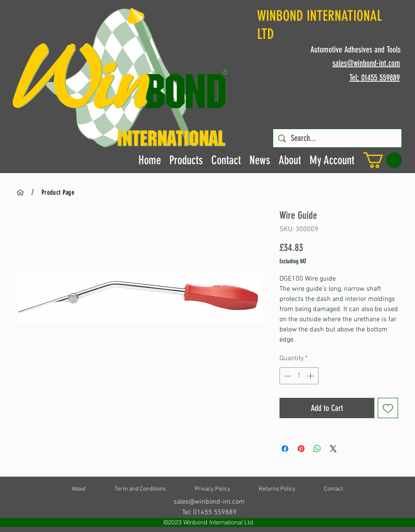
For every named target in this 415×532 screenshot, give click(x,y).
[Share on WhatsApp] (317, 449)
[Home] (20, 192)
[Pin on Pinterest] (301, 449)
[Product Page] (58, 192)
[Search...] (337, 138)
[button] (383, 160)
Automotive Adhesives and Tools (356, 50)
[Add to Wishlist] (388, 408)
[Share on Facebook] (285, 449)
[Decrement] (287, 376)
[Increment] (311, 376)
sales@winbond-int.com (209, 502)
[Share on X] (333, 449)
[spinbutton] (299, 376)
